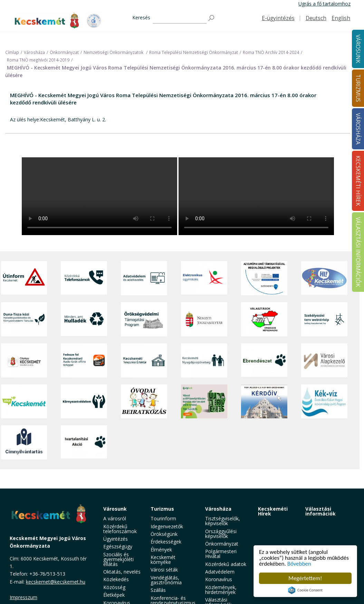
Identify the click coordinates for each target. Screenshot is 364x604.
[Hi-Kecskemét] (324, 278)
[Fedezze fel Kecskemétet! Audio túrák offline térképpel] (84, 360)
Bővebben (299, 564)
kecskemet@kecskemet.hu (56, 582)
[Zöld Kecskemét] (24, 401)
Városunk (115, 509)
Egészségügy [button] (118, 546)
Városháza (218, 509)
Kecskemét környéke (163, 560)
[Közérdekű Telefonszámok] (84, 278)
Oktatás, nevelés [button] (122, 572)
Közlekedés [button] (116, 579)
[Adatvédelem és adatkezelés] (144, 278)
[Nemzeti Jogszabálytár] (204, 319)
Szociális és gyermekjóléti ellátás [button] (118, 559)
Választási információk (320, 511)
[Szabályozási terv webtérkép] (324, 319)
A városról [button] (115, 518)
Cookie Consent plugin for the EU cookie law (305, 590)
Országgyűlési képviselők (221, 534)
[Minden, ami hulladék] (84, 319)
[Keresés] (180, 18)
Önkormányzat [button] (222, 544)
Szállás (158, 590)
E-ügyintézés (278, 18)
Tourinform (163, 518)
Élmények (161, 550)
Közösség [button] (114, 587)
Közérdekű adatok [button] (226, 564)
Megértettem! (305, 578)
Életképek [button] (114, 595)
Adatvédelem (220, 572)
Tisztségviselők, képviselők (223, 521)
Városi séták (164, 570)
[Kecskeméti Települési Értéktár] (144, 360)
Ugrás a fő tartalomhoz (324, 4)
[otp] (204, 401)
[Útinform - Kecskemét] (24, 278)
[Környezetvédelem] (84, 401)
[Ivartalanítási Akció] (84, 443)
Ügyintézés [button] (116, 539)
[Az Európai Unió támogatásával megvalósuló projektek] (264, 278)
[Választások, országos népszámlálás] (264, 319)
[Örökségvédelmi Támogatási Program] (144, 319)
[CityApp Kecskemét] (24, 360)
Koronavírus (219, 579)
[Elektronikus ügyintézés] (204, 278)
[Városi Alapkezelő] (324, 360)
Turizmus (162, 509)
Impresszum (23, 597)
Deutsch (316, 18)
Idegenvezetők (167, 526)
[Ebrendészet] (264, 360)
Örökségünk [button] (164, 534)
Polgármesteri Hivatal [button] (221, 554)
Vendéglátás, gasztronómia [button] (166, 580)
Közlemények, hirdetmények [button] (221, 590)
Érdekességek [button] (166, 542)
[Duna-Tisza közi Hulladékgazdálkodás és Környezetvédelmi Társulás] (24, 319)
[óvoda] (144, 401)
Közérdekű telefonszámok (120, 529)
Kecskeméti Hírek (273, 511)
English (341, 18)
